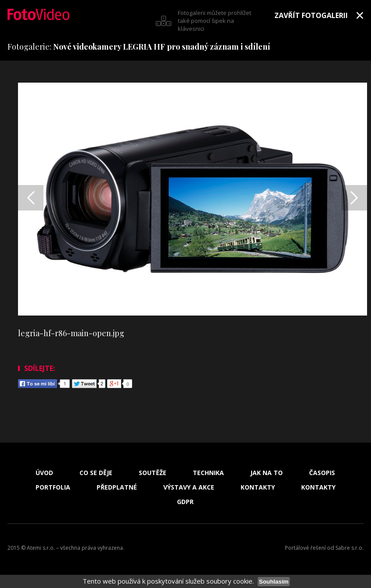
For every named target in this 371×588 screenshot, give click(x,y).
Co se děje (96, 473)
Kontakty (258, 487)
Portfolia (53, 487)
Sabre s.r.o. (349, 548)
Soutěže (153, 473)
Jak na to (267, 473)
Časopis (322, 473)
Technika (208, 473)
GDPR (185, 502)
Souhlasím (274, 582)
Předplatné (117, 487)
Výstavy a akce (189, 487)
